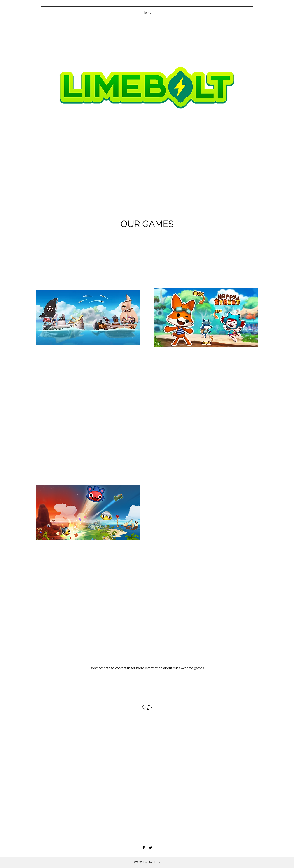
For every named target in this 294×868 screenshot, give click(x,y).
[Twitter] (150, 848)
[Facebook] (144, 848)
